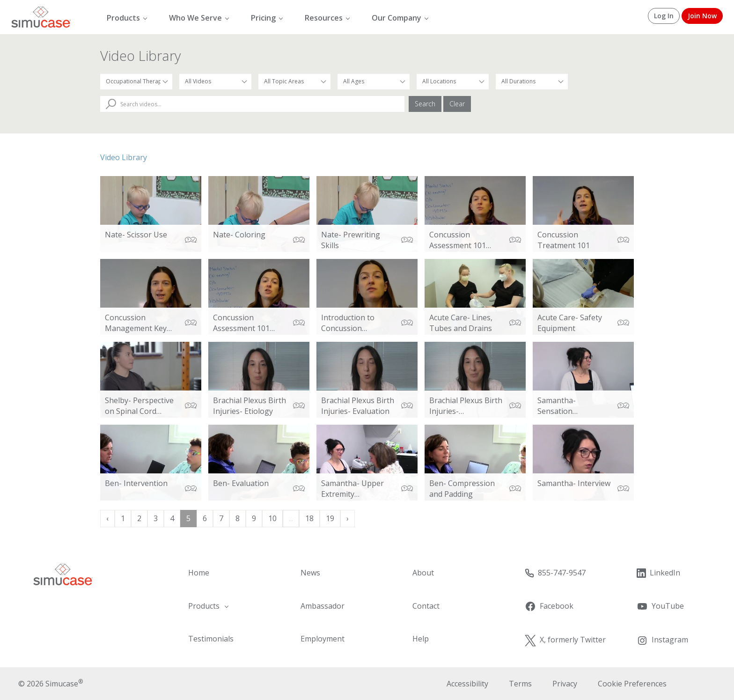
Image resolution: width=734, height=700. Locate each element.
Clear (457, 104)
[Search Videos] (252, 104)
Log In (664, 16)
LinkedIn (658, 573)
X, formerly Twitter (565, 640)
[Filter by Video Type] (215, 81)
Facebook (549, 606)
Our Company (396, 18)
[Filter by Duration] (532, 81)
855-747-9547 (555, 573)
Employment (323, 639)
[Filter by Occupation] (136, 81)
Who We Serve (195, 18)
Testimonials (211, 639)
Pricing (263, 18)
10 (272, 518)
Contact (426, 606)
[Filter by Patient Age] (374, 81)
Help (421, 639)
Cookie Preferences (632, 684)
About (423, 573)
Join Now (702, 16)
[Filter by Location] (453, 81)
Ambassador (323, 606)
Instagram (662, 640)
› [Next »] (348, 518)
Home (199, 573)
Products (123, 18)
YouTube (660, 606)
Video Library (124, 157)
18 (309, 518)
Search (425, 104)
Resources (324, 18)
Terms (520, 684)
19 (330, 518)
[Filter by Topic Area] (294, 81)
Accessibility (467, 684)
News (310, 573)
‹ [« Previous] (107, 518)
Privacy (565, 684)
